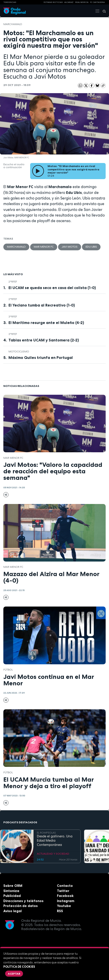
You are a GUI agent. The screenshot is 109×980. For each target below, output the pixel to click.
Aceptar (14, 974)
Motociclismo (19, 352)
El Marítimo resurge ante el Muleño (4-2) (46, 323)
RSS (60, 911)
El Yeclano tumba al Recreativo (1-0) (42, 305)
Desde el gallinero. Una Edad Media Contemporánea (55, 841)
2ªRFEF (13, 282)
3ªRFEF (13, 317)
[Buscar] (103, 11)
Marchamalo (13, 24)
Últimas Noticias (53, 2)
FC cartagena (97, 2)
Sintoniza (11, 891)
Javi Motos (70, 247)
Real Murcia (82, 2)
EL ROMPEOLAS (46, 833)
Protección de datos (21, 906)
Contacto (65, 886)
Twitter (63, 891)
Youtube (64, 906)
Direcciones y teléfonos (23, 901)
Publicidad (12, 896)
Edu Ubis (91, 247)
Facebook (65, 896)
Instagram (66, 901)
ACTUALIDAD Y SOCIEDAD (53, 854)
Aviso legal (13, 911)
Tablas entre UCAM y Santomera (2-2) (44, 340)
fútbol (8, 670)
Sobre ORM (13, 886)
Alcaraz (69, 2)
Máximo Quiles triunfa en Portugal (41, 358)
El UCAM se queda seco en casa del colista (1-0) (52, 288)
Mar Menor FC (44, 247)
